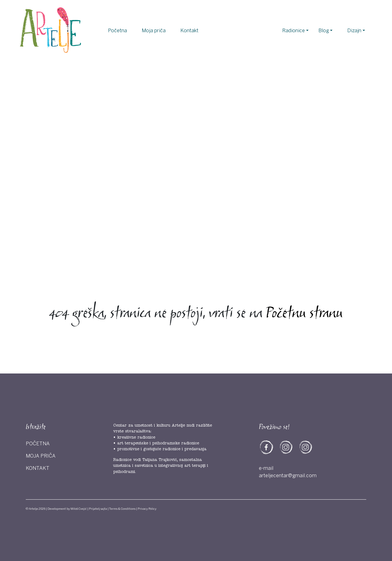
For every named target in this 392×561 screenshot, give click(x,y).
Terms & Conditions (122, 509)
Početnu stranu (304, 314)
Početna (117, 31)
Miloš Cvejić (79, 509)
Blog (324, 31)
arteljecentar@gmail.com (288, 476)
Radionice (294, 31)
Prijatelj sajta (98, 509)
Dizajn (354, 31)
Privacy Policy (147, 509)
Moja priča (154, 31)
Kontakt (189, 31)
